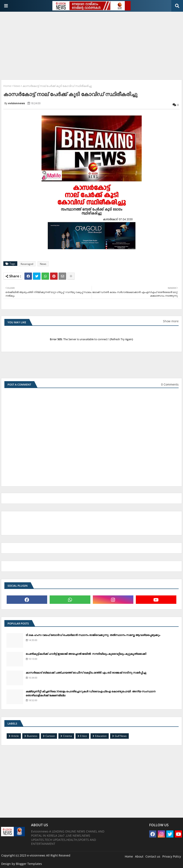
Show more (171, 321)
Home (7, 86)
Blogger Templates (29, 864)
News (17, 86)
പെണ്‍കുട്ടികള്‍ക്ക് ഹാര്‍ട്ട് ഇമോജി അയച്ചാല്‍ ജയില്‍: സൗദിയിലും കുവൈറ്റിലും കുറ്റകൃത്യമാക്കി (86, 654)
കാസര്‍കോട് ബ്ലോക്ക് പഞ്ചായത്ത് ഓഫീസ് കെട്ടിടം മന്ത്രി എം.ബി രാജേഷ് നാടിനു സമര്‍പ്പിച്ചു (86, 673)
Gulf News (121, 736)
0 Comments (170, 384)
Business (32, 736)
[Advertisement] (92, 44)
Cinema (68, 736)
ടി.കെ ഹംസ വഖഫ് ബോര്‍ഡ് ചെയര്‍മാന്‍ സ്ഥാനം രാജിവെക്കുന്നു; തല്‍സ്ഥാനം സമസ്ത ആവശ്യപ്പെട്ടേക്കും (93, 635)
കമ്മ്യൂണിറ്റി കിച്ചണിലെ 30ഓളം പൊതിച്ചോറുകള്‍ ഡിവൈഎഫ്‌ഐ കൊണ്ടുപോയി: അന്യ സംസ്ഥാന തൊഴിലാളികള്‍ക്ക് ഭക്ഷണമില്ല (91, 693)
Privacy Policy (172, 856)
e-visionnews (36, 855)
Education (101, 736)
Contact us (153, 856)
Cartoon (50, 736)
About (139, 856)
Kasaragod (27, 264)
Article (15, 736)
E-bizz (84, 736)
